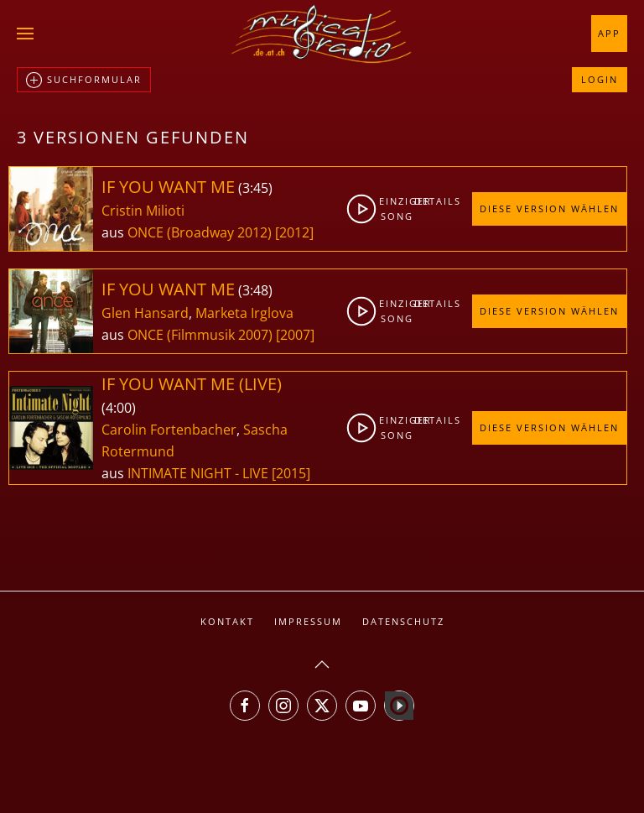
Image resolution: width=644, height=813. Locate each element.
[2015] (291, 473)
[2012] (294, 232)
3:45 (255, 188)
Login (600, 79)
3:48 (255, 290)
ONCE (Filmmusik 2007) (200, 335)
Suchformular (84, 81)
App (609, 33)
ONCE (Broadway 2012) (200, 232)
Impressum (308, 621)
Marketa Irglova (244, 313)
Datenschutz (403, 621)
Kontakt (227, 621)
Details (429, 201)
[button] (25, 34)
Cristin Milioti (143, 211)
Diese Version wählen (549, 208)
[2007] (295, 335)
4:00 (119, 408)
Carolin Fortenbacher (169, 430)
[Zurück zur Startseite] (322, 34)
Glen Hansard (145, 313)
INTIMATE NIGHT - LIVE (200, 473)
